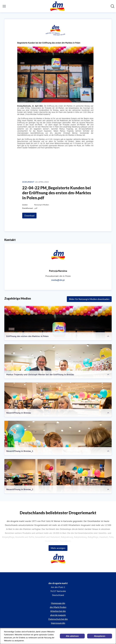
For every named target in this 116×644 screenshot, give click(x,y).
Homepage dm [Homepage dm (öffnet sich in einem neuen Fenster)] (58, 603)
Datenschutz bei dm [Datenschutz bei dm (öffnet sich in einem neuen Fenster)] (58, 619)
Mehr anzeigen (58, 548)
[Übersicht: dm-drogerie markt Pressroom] (57, 6)
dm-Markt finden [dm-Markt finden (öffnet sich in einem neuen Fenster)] (58, 607)
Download (29, 216)
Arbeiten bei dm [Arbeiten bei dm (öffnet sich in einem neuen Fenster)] (58, 611)
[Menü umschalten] (4, 6)
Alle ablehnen (72, 636)
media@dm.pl (58, 280)
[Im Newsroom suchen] (113, 6)
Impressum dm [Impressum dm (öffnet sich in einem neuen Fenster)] (58, 623)
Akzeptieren (100, 636)
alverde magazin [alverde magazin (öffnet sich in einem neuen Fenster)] (58, 615)
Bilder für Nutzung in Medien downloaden (89, 299)
